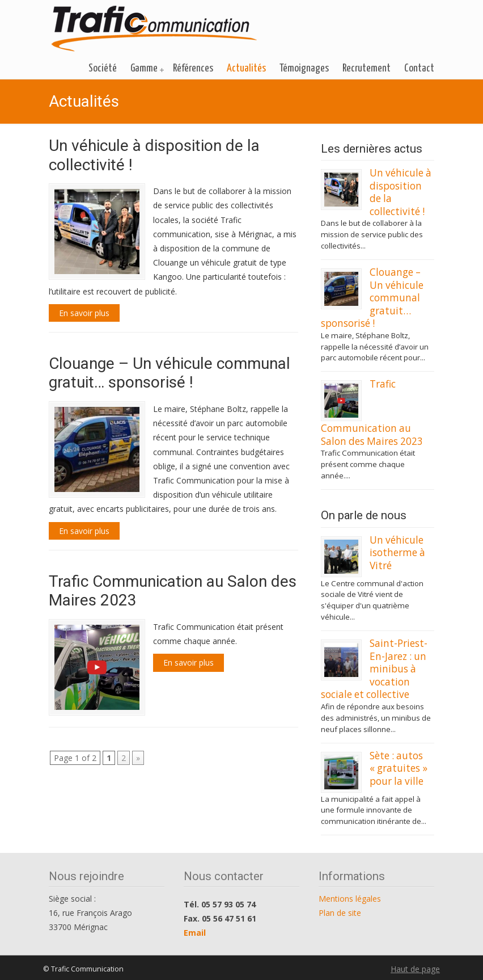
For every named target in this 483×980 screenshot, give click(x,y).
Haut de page (415, 969)
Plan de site (340, 913)
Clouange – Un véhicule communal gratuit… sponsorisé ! (170, 373)
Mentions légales (350, 899)
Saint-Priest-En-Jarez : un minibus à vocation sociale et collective (374, 669)
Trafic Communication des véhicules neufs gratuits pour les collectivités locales (154, 29)
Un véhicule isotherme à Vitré (397, 553)
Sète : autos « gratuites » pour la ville (399, 768)
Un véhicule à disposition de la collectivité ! (401, 192)
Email (195, 933)
